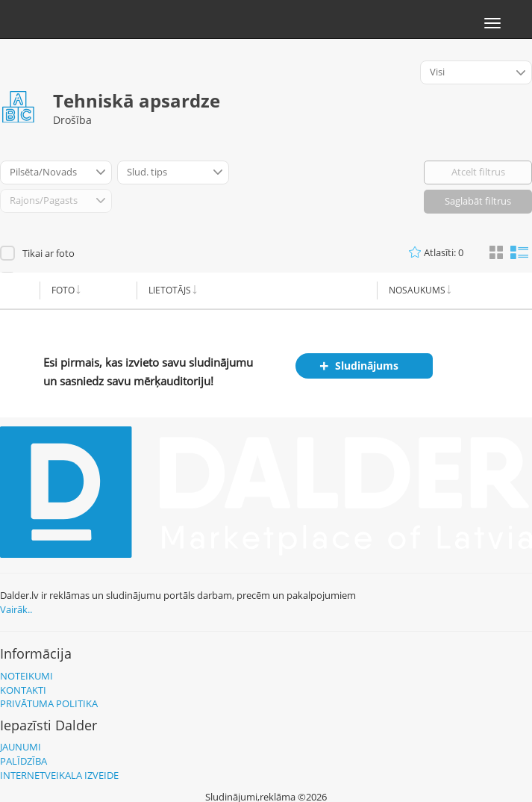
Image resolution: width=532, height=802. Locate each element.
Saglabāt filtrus (478, 201)
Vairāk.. (16, 609)
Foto (63, 290)
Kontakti (23, 690)
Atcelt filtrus (478, 172)
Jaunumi (21, 747)
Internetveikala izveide (59, 775)
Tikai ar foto (48, 253)
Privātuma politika (49, 703)
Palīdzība (24, 761)
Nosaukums (417, 290)
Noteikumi (26, 676)
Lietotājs (170, 290)
